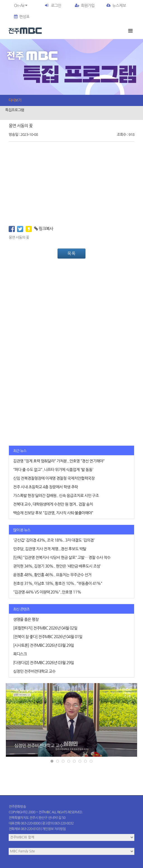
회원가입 (85, 6)
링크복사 (44, 229)
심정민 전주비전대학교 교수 (39, 746)
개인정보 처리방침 (54, 829)
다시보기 (15, 100)
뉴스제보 (116, 6)
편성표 (22, 17)
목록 (71, 253)
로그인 (56, 6)
